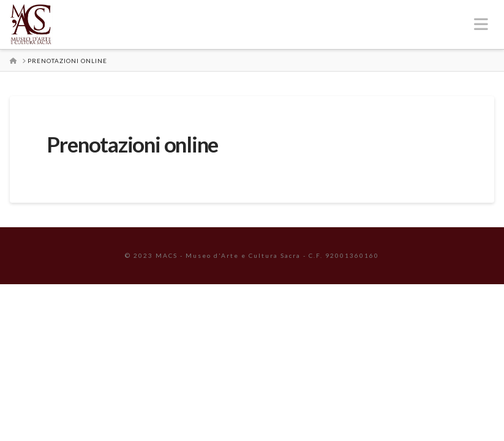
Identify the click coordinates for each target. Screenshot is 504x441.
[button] (481, 24)
